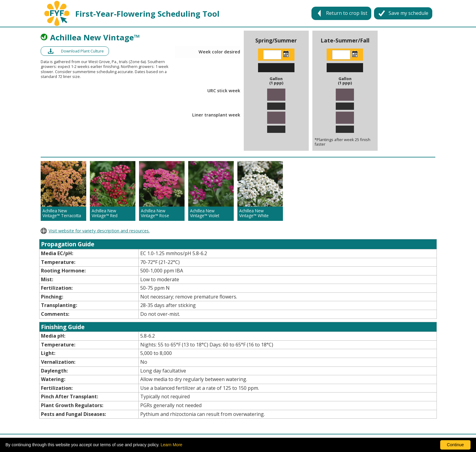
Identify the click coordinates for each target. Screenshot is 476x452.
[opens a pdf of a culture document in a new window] (75, 51)
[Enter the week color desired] (272, 55)
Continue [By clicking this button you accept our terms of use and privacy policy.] (455, 445)
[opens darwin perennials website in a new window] (238, 231)
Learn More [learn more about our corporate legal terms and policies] (172, 445)
